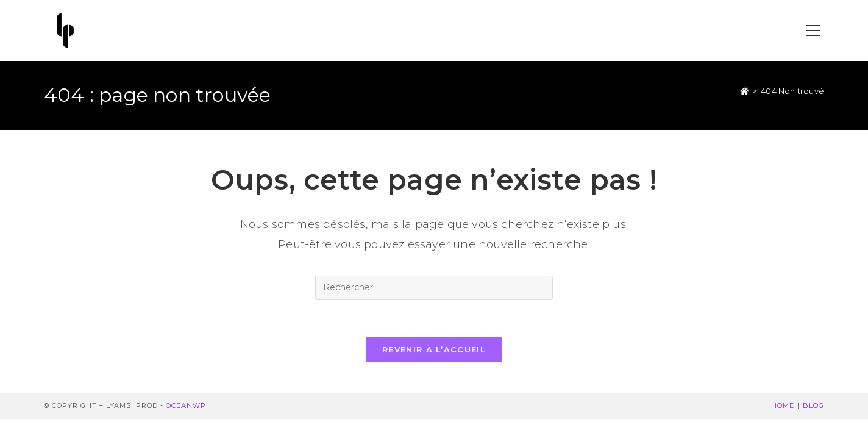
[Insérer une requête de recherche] (434, 288)
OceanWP (186, 405)
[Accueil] (745, 91)
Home (783, 405)
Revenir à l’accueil (434, 349)
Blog (813, 405)
